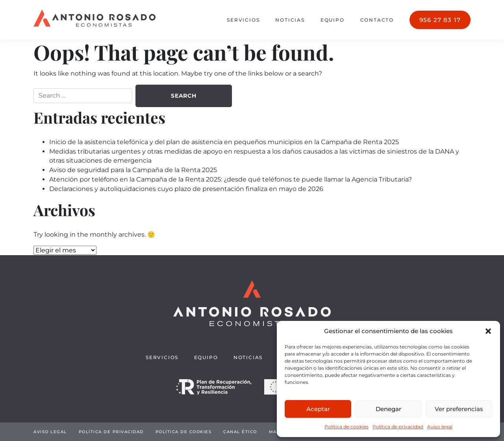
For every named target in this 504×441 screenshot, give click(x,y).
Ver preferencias (459, 409)
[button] (488, 331)
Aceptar (318, 409)
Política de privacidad (398, 427)
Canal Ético (240, 432)
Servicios (243, 20)
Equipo (333, 20)
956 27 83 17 (440, 20)
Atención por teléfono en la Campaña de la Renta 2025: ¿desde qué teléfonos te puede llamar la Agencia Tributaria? (231, 179)
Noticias (290, 20)
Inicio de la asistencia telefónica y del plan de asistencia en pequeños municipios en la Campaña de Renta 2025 (224, 142)
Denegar (388, 409)
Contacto (377, 20)
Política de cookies (346, 427)
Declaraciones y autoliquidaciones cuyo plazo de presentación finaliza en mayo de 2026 (186, 189)
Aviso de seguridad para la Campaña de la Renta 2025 (133, 170)
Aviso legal (440, 427)
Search (183, 96)
